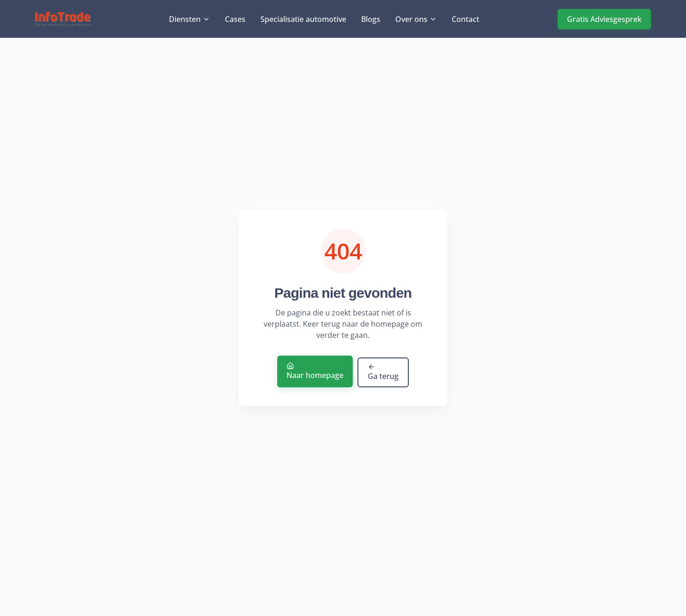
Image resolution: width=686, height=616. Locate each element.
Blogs (371, 20)
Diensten (189, 20)
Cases (235, 20)
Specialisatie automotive (303, 20)
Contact (465, 20)
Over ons (416, 20)
